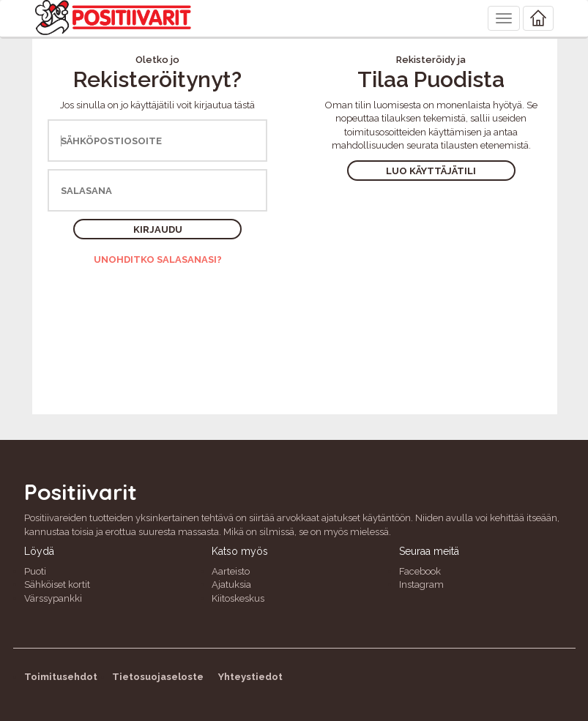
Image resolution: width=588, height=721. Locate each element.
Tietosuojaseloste (158, 677)
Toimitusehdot (61, 677)
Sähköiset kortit (57, 584)
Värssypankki (53, 598)
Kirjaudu (158, 229)
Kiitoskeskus (238, 598)
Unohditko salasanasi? (158, 259)
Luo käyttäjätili (431, 171)
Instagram (421, 584)
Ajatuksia (231, 584)
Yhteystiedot (250, 677)
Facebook (420, 571)
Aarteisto (231, 571)
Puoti (35, 571)
